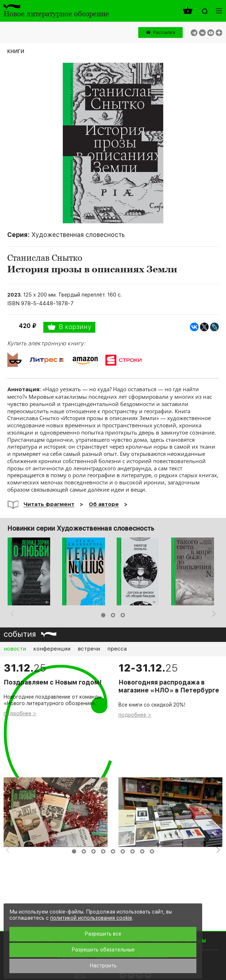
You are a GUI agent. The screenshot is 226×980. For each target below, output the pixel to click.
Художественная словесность (78, 235)
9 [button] (152, 851)
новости (15, 649)
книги (16, 51)
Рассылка (164, 32)
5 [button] (113, 851)
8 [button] (142, 851)
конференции (52, 649)
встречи (89, 649)
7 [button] (132, 851)
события (20, 634)
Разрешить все (103, 934)
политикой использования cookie (91, 918)
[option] (32, 571)
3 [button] (123, 615)
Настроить (103, 966)
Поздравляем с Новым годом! (53, 682)
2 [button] (113, 615)
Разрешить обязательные (103, 950)
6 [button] (123, 851)
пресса (117, 649)
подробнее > (20, 713)
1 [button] (103, 615)
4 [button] (103, 851)
